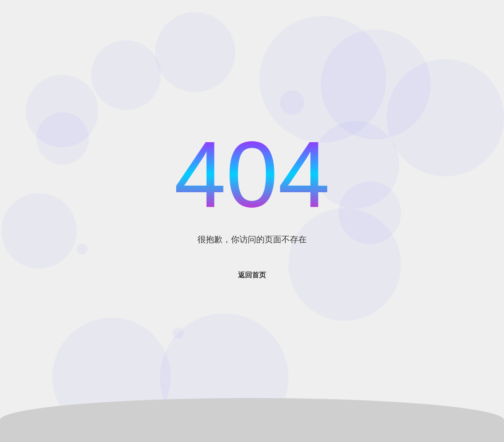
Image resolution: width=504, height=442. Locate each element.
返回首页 (252, 275)
